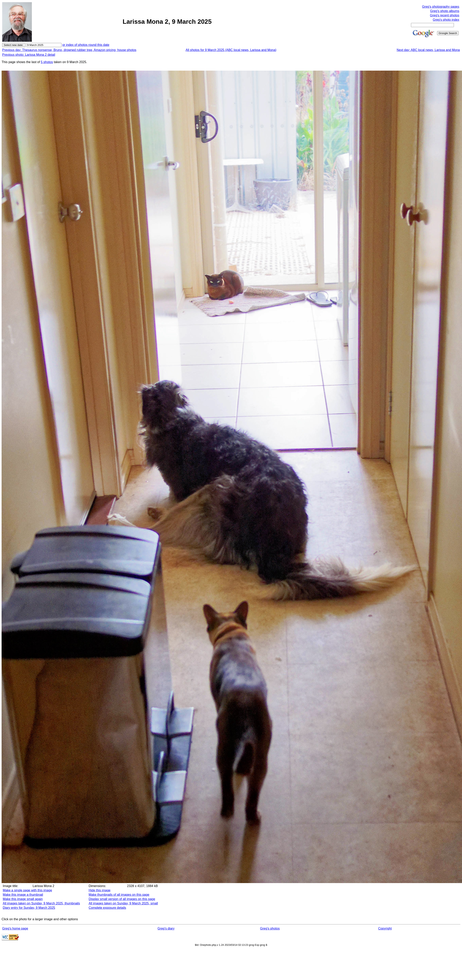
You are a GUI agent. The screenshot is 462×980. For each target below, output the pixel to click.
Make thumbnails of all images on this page (119, 895)
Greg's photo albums (445, 11)
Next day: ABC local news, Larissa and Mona (428, 50)
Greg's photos (270, 928)
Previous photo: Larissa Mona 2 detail (29, 55)
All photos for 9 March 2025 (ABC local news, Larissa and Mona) (231, 50)
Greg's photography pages (441, 7)
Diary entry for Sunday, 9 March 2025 (29, 908)
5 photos (47, 62)
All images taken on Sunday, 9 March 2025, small (123, 903)
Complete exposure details (107, 908)
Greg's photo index (446, 20)
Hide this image (99, 890)
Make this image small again (23, 899)
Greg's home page (15, 928)
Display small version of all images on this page (122, 899)
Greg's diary (166, 928)
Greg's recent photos (445, 15)
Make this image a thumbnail (23, 895)
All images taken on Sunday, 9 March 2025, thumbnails (41, 903)
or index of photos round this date (86, 45)
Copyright (385, 928)
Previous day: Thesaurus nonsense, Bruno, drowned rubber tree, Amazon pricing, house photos (69, 50)
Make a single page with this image (27, 890)
